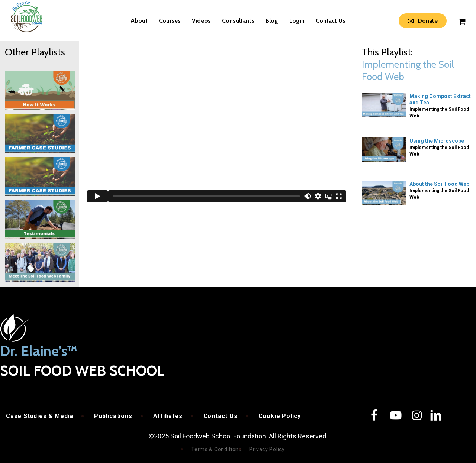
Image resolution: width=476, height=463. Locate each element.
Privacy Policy (267, 449)
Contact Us (221, 416)
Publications (113, 416)
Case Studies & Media (40, 416)
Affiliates (168, 416)
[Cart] (461, 21)
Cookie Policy (280, 416)
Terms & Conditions (216, 449)
